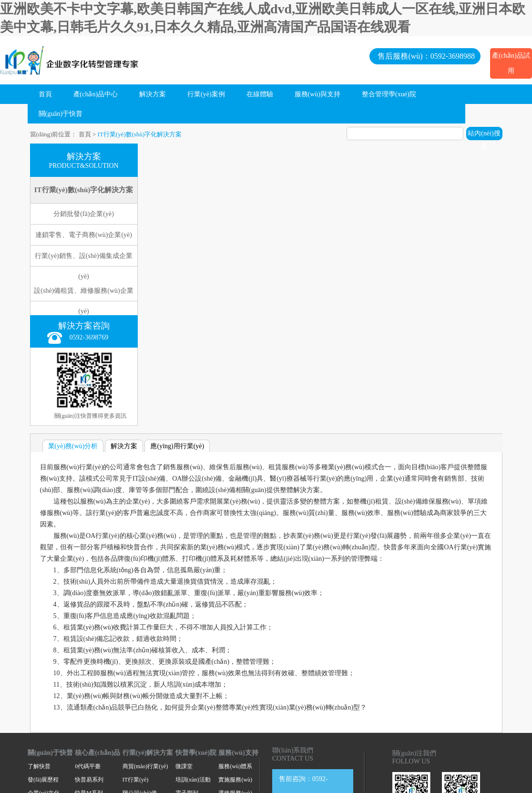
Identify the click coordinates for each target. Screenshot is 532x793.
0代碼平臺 (88, 766)
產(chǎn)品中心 (96, 94)
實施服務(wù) (235, 780)
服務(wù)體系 (235, 766)
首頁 (45, 94)
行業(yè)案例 (206, 94)
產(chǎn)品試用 (511, 63)
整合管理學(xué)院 (389, 94)
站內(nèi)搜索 (484, 135)
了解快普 (39, 766)
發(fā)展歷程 (43, 780)
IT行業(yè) (135, 780)
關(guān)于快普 (61, 114)
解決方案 (153, 94)
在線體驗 (260, 94)
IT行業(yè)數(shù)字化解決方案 (140, 134)
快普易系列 (89, 780)
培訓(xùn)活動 (193, 780)
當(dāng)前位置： (54, 134)
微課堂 (184, 766)
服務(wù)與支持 (317, 94)
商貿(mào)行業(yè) (145, 766)
